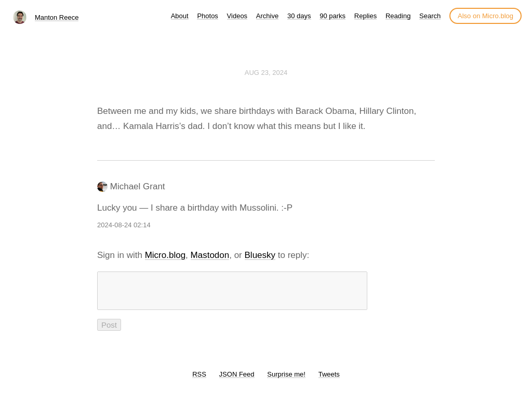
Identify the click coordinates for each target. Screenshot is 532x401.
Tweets (329, 380)
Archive (267, 16)
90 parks (332, 16)
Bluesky (260, 255)
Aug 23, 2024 (266, 73)
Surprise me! (286, 380)
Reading (398, 16)
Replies (365, 16)
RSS (199, 380)
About (180, 16)
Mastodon (210, 255)
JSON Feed (237, 380)
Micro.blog (165, 255)
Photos (207, 16)
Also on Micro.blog (486, 16)
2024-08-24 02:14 (124, 225)
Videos (237, 16)
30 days (299, 16)
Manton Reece (57, 17)
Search (430, 16)
